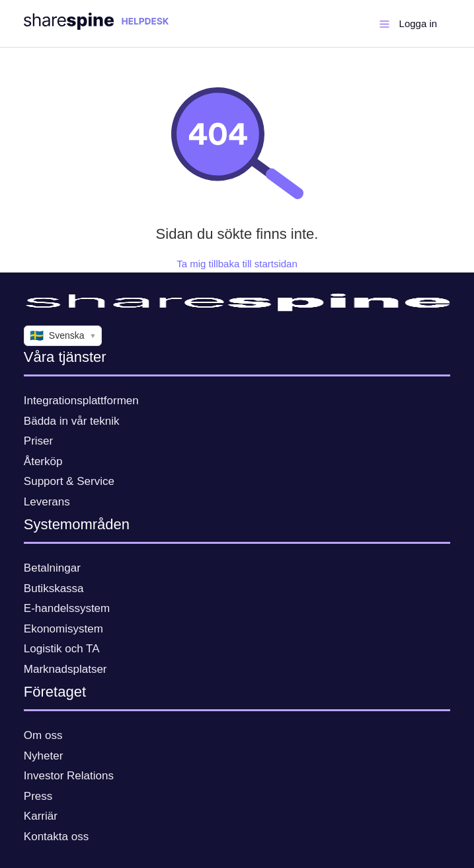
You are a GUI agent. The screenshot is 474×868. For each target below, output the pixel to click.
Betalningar (52, 568)
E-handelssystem (67, 608)
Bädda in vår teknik (72, 421)
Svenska (63, 336)
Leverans (47, 502)
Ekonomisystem (63, 629)
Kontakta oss (56, 837)
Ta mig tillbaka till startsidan (237, 264)
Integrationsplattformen (81, 401)
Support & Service (69, 481)
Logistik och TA (62, 649)
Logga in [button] (418, 23)
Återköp (43, 461)
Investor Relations (69, 776)
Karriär (41, 816)
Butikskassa (54, 588)
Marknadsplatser (65, 669)
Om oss (43, 735)
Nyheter (44, 756)
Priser (38, 441)
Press (38, 796)
